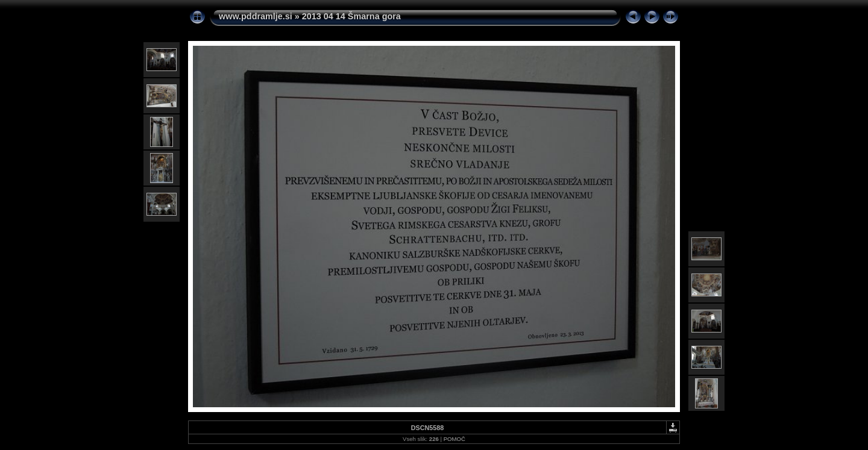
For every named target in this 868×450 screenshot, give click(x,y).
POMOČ (454, 439)
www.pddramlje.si (256, 16)
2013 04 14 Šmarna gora (351, 16)
